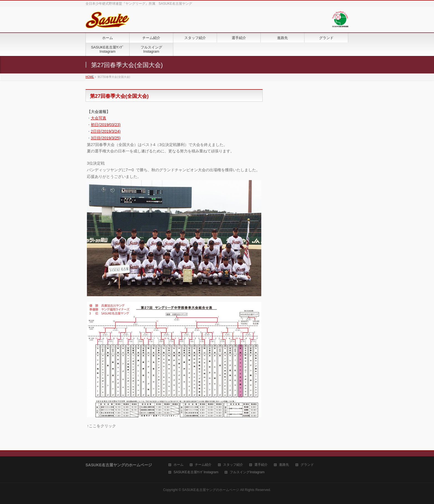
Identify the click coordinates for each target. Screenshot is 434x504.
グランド (307, 465)
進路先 (284, 465)
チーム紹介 (203, 465)
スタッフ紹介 (233, 465)
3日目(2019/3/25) (106, 138)
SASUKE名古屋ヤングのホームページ (211, 490)
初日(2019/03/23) (106, 125)
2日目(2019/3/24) (106, 131)
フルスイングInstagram (247, 472)
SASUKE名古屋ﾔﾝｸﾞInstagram (196, 472)
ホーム (179, 465)
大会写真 (99, 118)
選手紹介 (261, 465)
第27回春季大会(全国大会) (119, 96)
